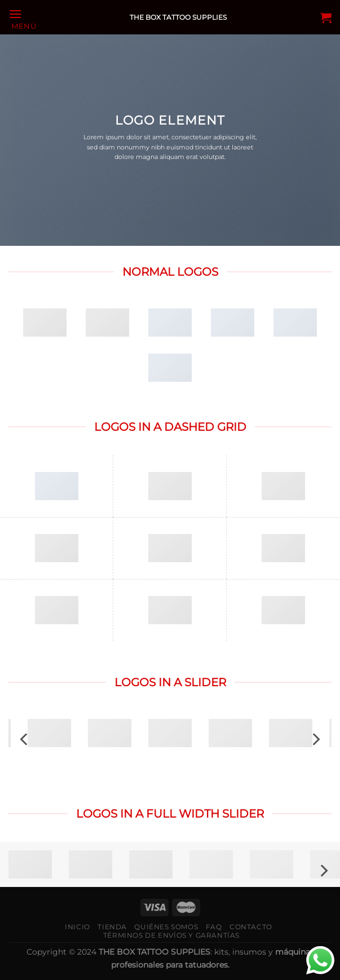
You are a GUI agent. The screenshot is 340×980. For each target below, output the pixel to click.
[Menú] (23, 18)
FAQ (214, 927)
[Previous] (25, 740)
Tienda (112, 927)
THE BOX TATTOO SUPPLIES (178, 17)
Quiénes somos (166, 927)
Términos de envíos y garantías (171, 935)
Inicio (78, 927)
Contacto (251, 927)
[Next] (315, 740)
